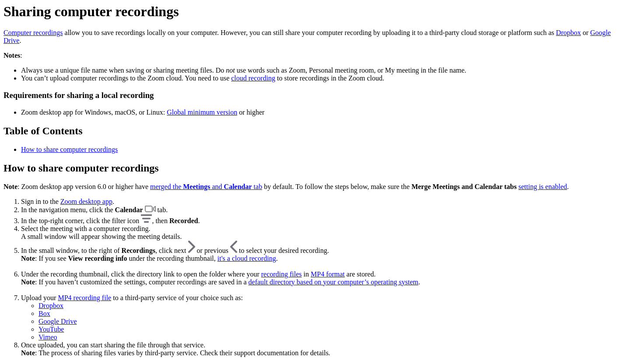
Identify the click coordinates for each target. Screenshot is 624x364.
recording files (282, 274)
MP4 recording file (84, 298)
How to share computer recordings (69, 149)
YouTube (51, 329)
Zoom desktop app (86, 201)
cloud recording (253, 78)
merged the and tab (206, 187)
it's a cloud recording (247, 258)
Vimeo (48, 337)
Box (44, 313)
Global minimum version (202, 112)
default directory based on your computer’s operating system (333, 282)
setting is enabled (543, 187)
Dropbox (569, 33)
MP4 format (328, 274)
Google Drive (58, 321)
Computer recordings (33, 33)
